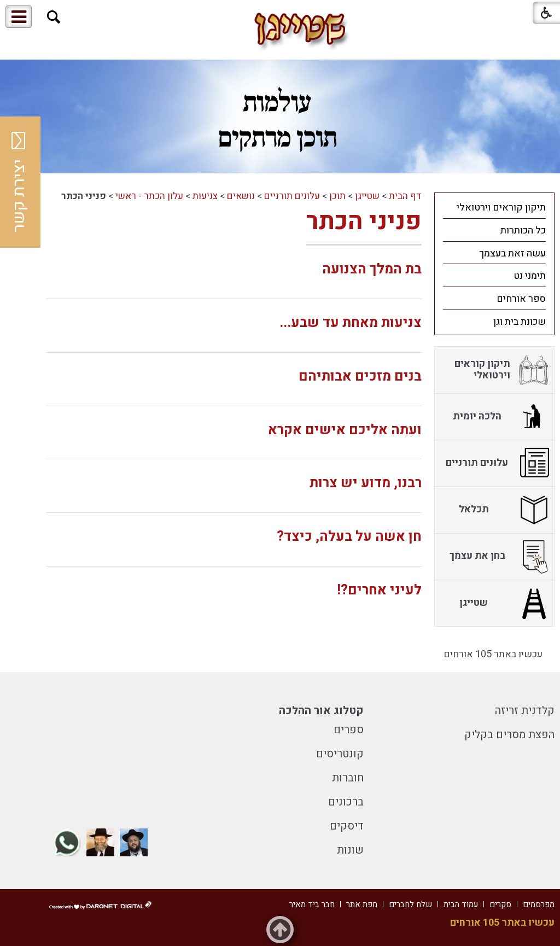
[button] (54, 17)
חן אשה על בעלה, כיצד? (349, 537)
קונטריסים (340, 754)
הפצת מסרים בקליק (509, 735)
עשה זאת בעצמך (512, 253)
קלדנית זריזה (525, 711)
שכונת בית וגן (520, 322)
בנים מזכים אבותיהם (360, 376)
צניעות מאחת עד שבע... (351, 323)
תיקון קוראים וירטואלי (501, 208)
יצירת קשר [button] (19, 182)
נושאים (241, 196)
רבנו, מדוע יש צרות (366, 483)
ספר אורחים (521, 299)
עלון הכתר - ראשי (149, 196)
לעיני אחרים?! (379, 590)
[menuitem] (494, 207)
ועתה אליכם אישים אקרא (345, 430)
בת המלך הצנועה (372, 269)
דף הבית (405, 196)
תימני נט (530, 276)
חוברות (348, 778)
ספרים (349, 730)
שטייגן (367, 196)
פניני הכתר (364, 221)
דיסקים (347, 826)
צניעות (205, 196)
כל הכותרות (523, 230)
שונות (350, 850)
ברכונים (346, 802)
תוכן (337, 196)
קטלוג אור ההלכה (321, 711)
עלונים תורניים (292, 196)
